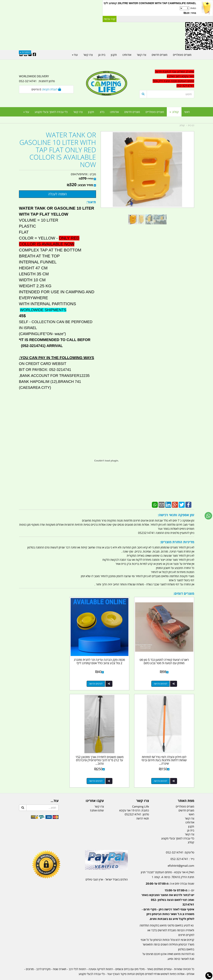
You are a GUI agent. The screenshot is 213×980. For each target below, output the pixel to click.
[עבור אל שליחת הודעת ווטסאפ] (208, 516)
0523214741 (133, 804)
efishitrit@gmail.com (181, 855)
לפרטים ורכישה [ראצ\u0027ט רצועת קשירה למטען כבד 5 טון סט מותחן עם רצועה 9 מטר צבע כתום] (163, 679)
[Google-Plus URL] (30, 55)
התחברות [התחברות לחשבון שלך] (25, 52)
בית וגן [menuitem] (102, 55)
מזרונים (30, 959)
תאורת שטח (60, 959)
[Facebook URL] (34, 55)
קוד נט (101, 977)
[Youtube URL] (26, 55)
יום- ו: (168, 894)
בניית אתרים (93, 977)
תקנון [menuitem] (91, 112)
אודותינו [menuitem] (114, 112)
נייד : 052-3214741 (182, 848)
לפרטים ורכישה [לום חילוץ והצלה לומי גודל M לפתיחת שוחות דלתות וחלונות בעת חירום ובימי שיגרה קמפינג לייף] (42, 679)
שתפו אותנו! (97, 800)
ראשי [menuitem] (187, 112)
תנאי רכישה (143, 808)
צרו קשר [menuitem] (78, 112)
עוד (26, 112)
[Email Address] (21, 55)
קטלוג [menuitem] (174, 112)
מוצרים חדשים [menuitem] (132, 112)
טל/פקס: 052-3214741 (180, 842)
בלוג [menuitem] (102, 112)
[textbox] (167, 896)
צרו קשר (99, 796)
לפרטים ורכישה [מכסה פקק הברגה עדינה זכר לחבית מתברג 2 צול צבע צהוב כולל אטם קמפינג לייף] (103, 679)
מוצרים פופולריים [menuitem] (155, 112)
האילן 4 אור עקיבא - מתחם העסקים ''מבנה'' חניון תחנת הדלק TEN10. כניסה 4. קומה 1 (168, 864)
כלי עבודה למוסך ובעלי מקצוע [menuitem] (51, 112)
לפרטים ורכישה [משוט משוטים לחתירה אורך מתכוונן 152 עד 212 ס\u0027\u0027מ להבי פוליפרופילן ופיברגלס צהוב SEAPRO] (163, 770)
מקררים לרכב (43, 959)
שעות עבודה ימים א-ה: (170, 873)
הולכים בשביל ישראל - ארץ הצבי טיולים (107, 869)
